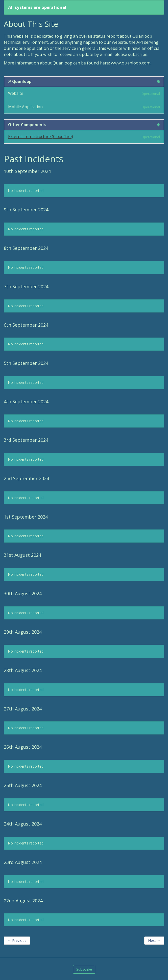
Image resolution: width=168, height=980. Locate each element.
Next (154, 940)
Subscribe (84, 969)
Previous (17, 940)
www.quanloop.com (131, 63)
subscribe (138, 54)
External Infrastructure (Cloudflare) (41, 137)
